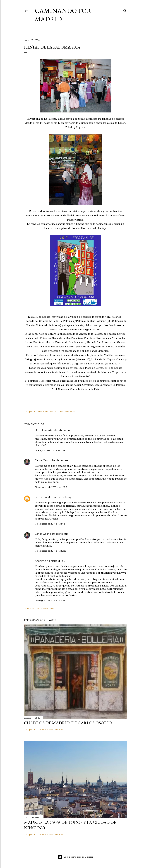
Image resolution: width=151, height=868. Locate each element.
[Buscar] (125, 10)
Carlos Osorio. (43, 460)
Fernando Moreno (46, 497)
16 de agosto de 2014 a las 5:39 (50, 600)
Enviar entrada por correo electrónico (57, 411)
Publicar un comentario (40, 608)
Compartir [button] (30, 411)
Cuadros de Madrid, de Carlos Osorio (68, 723)
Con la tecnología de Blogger (75, 857)
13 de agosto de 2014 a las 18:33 (51, 551)
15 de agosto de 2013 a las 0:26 (50, 450)
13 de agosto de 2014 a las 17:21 (50, 524)
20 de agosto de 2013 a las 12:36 (51, 487)
